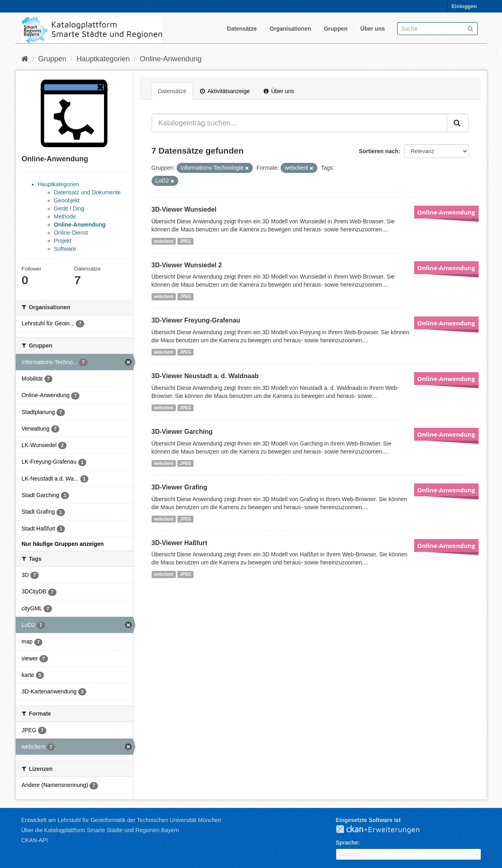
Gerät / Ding (69, 208)
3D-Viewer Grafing (179, 487)
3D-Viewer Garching (182, 432)
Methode (65, 216)
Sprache (347, 843)
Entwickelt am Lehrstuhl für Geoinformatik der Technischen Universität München (121, 820)
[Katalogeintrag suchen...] (299, 123)
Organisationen (291, 29)
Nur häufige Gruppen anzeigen (63, 544)
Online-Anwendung (171, 59)
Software (65, 249)
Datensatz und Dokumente (87, 192)
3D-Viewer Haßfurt (179, 543)
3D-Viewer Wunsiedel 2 (187, 265)
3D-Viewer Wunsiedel (184, 209)
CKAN (384, 830)
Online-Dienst (71, 233)
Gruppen (335, 29)
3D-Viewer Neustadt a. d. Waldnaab (205, 376)
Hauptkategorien (103, 59)
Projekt (63, 241)
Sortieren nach (379, 151)
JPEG (185, 241)
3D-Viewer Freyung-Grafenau (196, 320)
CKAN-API (35, 840)
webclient (164, 241)
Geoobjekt (67, 200)
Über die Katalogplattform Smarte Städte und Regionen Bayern (100, 830)
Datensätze (242, 29)
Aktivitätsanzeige (225, 91)
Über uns (373, 29)
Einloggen (464, 6)
